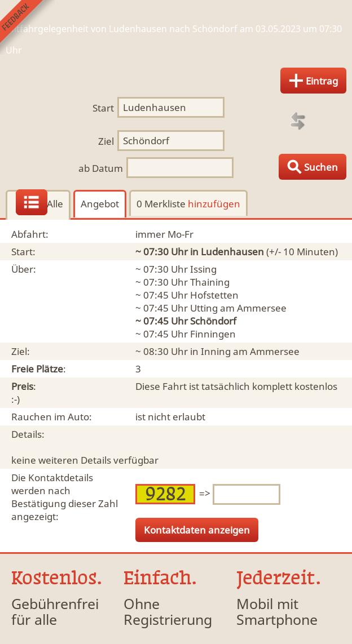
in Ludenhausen (227, 252)
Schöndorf (213, 321)
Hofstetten (214, 295)
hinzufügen (214, 204)
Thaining (210, 282)
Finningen (213, 334)
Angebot (100, 204)
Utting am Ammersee (238, 308)
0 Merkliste (188, 204)
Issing (203, 269)
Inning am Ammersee (250, 351)
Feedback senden (27, 27)
